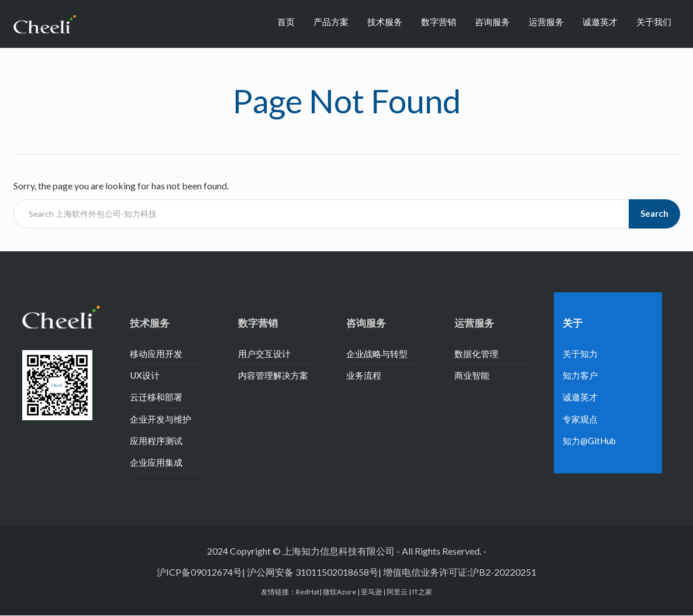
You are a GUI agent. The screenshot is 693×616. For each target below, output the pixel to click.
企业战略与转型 (377, 354)
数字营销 (439, 22)
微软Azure (340, 592)
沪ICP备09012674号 (199, 572)
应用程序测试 (156, 441)
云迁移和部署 (156, 397)
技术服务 (385, 22)
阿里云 (398, 592)
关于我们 (654, 22)
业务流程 (364, 375)
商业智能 (472, 375)
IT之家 (422, 592)
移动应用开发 (156, 354)
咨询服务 (492, 22)
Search (654, 213)
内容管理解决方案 (273, 375)
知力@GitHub (589, 441)
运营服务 (546, 22)
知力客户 (580, 375)
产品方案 (331, 22)
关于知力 (580, 354)
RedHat (308, 592)
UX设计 (145, 375)
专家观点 (580, 419)
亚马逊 (372, 592)
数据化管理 (476, 354)
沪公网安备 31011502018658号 (313, 572)
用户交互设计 (264, 354)
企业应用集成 (156, 462)
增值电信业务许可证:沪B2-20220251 (460, 572)
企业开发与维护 (161, 419)
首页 (286, 22)
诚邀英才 (600, 22)
